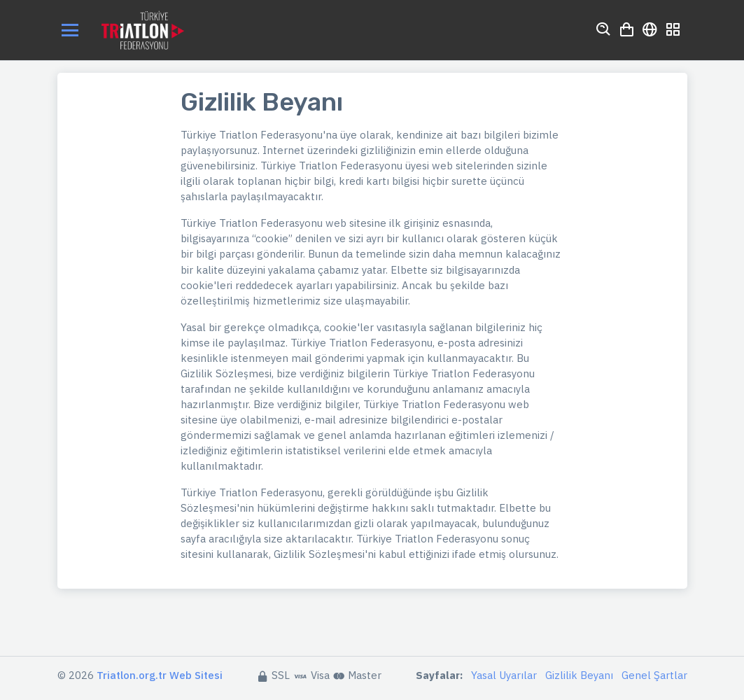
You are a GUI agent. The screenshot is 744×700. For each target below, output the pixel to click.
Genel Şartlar (654, 675)
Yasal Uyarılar (504, 675)
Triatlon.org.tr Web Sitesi (160, 675)
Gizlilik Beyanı (579, 675)
